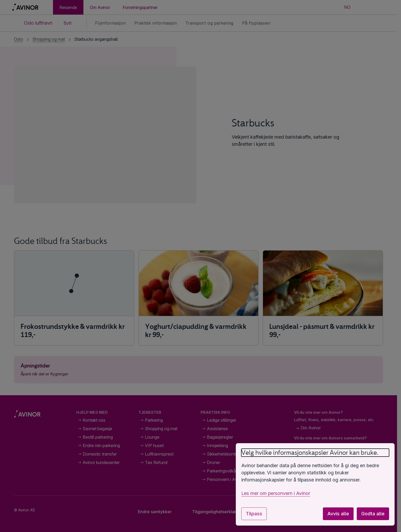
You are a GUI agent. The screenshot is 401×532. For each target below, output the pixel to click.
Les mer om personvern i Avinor (276, 493)
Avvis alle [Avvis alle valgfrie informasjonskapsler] (338, 514)
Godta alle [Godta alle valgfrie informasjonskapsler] (373, 514)
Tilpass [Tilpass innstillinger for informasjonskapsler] (254, 514)
